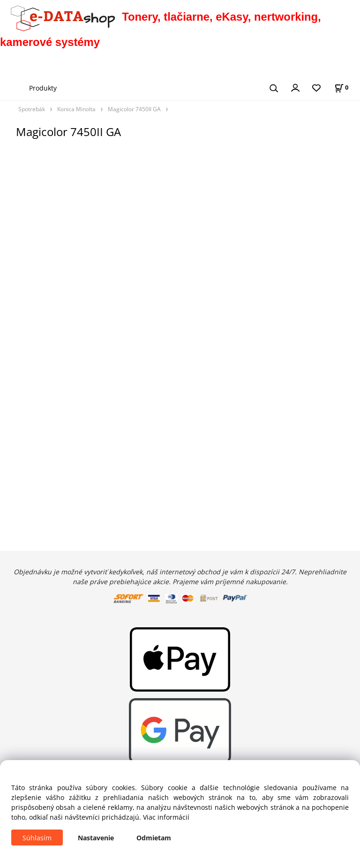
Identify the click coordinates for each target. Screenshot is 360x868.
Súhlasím (37, 838)
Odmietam (154, 838)
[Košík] (341, 88)
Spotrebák (32, 109)
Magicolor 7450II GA (134, 109)
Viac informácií (166, 817)
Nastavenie (96, 838)
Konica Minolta (76, 109)
